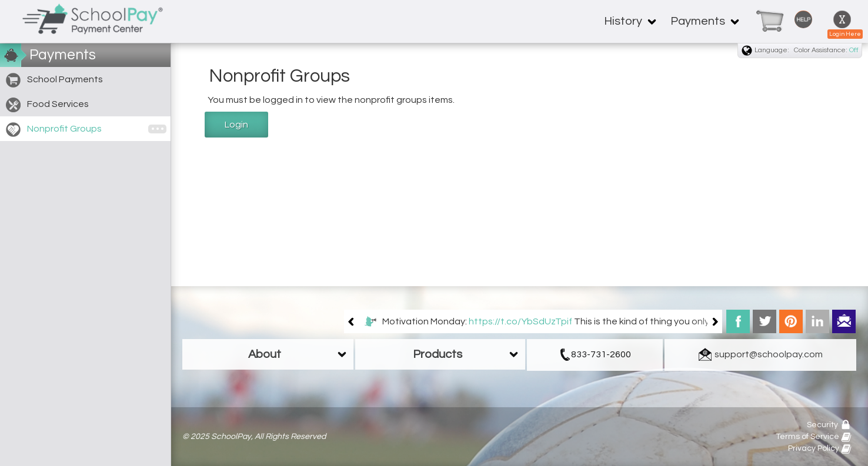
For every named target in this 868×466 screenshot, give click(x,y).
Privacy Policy (820, 448)
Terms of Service (814, 437)
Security (829, 425)
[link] (765, 21)
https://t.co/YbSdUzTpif (520, 321)
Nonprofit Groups (54, 130)
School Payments (54, 80)
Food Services (47, 105)
